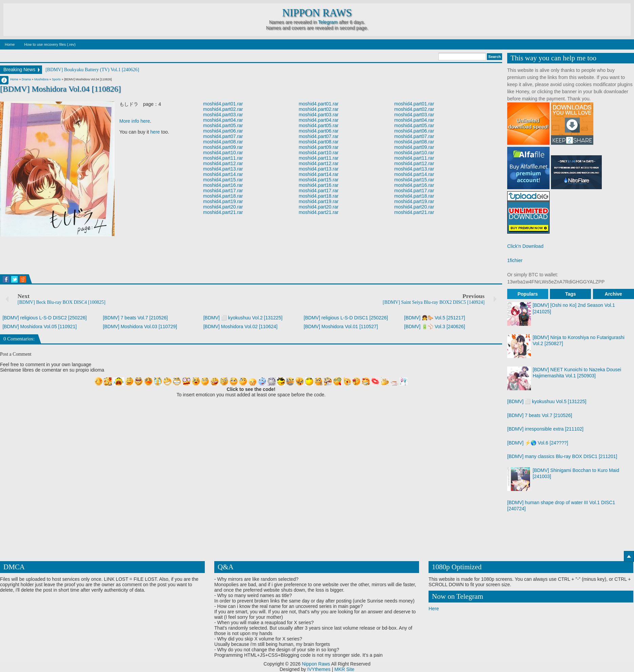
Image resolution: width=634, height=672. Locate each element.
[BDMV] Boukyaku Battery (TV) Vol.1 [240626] (92, 70)
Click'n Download (525, 246)
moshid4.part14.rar (223, 174)
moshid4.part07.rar (223, 136)
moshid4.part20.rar (223, 207)
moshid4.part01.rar (223, 104)
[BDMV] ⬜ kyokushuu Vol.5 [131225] (547, 401)
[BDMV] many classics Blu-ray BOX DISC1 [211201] (562, 456)
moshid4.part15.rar (223, 180)
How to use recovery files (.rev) (50, 44)
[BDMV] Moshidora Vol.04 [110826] (61, 89)
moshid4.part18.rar (223, 196)
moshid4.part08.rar (223, 142)
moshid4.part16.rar (223, 185)
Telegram (328, 22)
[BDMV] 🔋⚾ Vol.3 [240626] (435, 327)
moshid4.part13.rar (223, 169)
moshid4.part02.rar (223, 109)
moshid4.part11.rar (223, 158)
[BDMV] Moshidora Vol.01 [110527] (341, 327)
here (155, 132)
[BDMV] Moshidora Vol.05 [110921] (39, 327)
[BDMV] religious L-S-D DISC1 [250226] (346, 318)
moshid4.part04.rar (223, 120)
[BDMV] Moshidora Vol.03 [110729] (140, 327)
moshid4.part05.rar (223, 125)
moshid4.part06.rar (223, 131)
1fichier (515, 260)
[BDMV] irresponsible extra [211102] (545, 429)
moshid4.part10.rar (223, 153)
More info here (135, 121)
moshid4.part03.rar (223, 115)
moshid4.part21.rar (223, 212)
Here (434, 609)
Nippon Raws (317, 13)
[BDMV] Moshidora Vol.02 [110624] (241, 327)
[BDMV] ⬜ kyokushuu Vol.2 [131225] (243, 318)
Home (10, 44)
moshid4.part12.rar (223, 163)
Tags (571, 294)
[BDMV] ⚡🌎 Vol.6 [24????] (538, 443)
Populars (528, 294)
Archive (613, 294)
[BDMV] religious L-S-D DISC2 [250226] (44, 318)
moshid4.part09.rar (223, 147)
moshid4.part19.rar (223, 201)
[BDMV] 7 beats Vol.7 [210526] (135, 318)
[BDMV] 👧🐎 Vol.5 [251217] (435, 318)
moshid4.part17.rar (223, 191)
